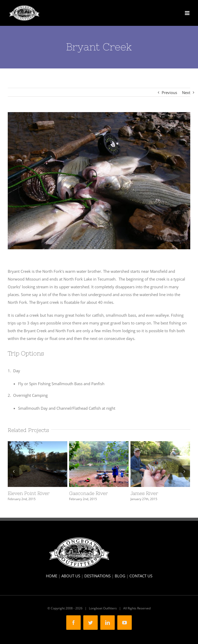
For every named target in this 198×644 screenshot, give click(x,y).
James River (144, 493)
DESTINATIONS (97, 576)
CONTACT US (141, 576)
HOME (52, 576)
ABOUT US (71, 576)
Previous (169, 92)
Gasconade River (88, 493)
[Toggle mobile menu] (188, 13)
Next (186, 92)
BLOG (120, 576)
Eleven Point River (29, 493)
